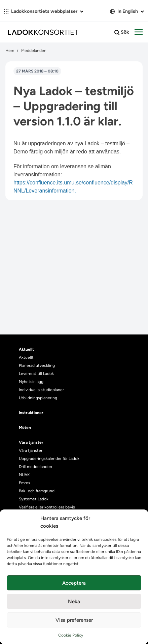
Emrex (25, 483)
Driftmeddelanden (35, 467)
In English (127, 11)
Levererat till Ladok (36, 374)
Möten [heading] (25, 428)
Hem (10, 51)
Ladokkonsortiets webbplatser (44, 11)
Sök (122, 32)
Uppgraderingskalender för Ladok (49, 459)
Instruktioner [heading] (31, 413)
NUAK (24, 475)
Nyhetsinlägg (31, 382)
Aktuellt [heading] (26, 349)
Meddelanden (34, 51)
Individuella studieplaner (42, 390)
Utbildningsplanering (38, 398)
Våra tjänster (31, 450)
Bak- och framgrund (37, 491)
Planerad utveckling (37, 365)
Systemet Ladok (34, 499)
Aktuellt (26, 357)
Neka (74, 602)
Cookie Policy (71, 635)
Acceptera (74, 583)
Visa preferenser (74, 620)
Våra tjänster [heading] (31, 442)
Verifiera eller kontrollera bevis (47, 507)
